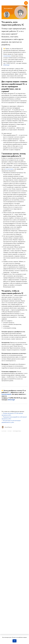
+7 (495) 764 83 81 (10, 63)
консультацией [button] (6, 394)
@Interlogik (11, 400)
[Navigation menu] (26, 3)
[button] (7, 56)
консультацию (9, 169)
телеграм (10, 620)
